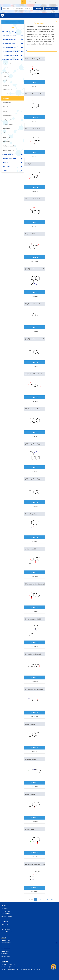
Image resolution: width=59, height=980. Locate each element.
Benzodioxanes (7, 64)
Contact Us (5, 961)
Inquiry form (5, 951)
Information (6, 948)
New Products (5, 914)
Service (4, 927)
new (13, 27)
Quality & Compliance (8, 932)
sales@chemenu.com (12, 967)
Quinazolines (6, 129)
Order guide (5, 954)
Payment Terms (6, 956)
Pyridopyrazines (7, 116)
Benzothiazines (7, 68)
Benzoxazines (6, 72)
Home (24, 2)
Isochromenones (7, 90)
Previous (31, 899)
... (43, 899)
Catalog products (6, 940)
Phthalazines (6, 107)
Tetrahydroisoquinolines (9, 146)
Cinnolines (6, 81)
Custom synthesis (6, 943)
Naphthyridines (7, 103)
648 (47, 899)
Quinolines (6, 133)
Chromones (6, 77)
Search (38, 9)
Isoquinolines (6, 94)
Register (29, 2)
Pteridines (5, 111)
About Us (5, 921)
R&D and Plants (6, 929)
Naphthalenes (6, 98)
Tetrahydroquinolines (9, 150)
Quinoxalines (6, 142)
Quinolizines (6, 137)
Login (35, 2)
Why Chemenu (6, 911)
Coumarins (6, 85)
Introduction (5, 925)
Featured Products (7, 916)
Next (52, 899)
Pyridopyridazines (8, 120)
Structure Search (51, 9)
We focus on (5, 909)
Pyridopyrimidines (8, 124)
